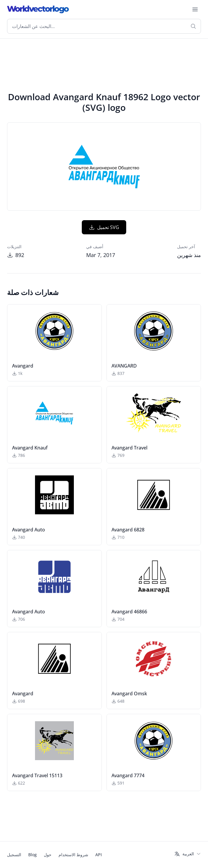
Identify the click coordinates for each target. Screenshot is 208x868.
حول (48, 855)
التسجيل (14, 855)
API (99, 855)
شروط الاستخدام (73, 855)
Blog (33, 855)
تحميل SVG (104, 227)
